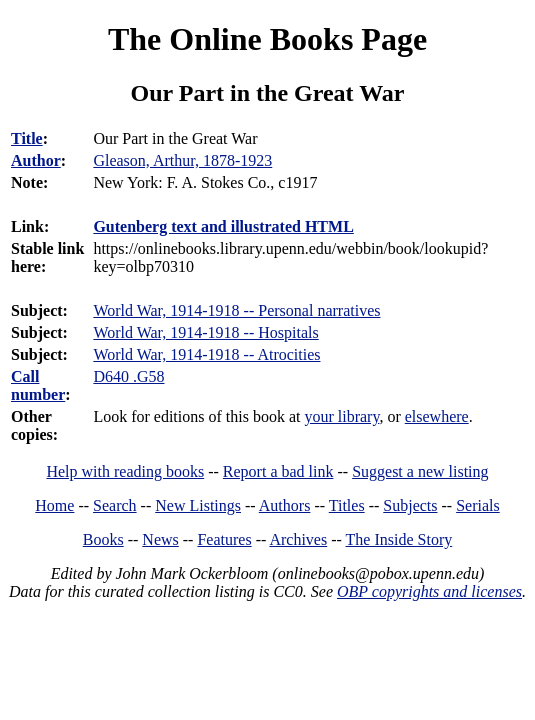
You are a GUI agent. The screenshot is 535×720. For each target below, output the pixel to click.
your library (341, 416)
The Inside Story (399, 539)
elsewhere (437, 416)
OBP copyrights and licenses (429, 591)
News (160, 539)
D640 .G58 (128, 376)
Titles (347, 505)
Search (115, 505)
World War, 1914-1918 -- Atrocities (206, 354)
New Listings (198, 505)
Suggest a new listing (420, 471)
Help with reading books (125, 471)
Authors (285, 505)
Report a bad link (278, 471)
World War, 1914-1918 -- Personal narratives (236, 310)
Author (36, 160)
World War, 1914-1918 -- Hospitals (205, 332)
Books (103, 539)
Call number (38, 385)
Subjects (410, 505)
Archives (298, 539)
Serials (478, 505)
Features (224, 539)
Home (54, 505)
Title (27, 138)
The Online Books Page (267, 39)
